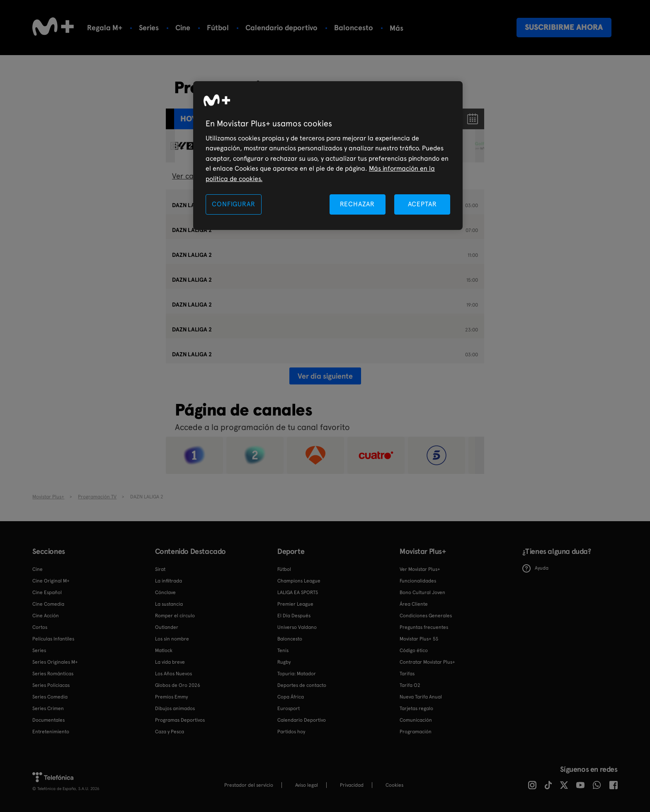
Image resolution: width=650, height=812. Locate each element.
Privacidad (352, 785)
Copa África (291, 697)
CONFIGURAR (233, 204)
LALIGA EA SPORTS (298, 592)
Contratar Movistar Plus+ (427, 662)
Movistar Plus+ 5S (419, 639)
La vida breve (170, 662)
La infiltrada (169, 581)
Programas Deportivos (180, 720)
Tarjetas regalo (416, 708)
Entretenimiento (51, 732)
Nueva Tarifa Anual (421, 697)
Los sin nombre (172, 639)
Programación (416, 732)
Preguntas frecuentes (424, 627)
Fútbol (218, 28)
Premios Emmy (171, 697)
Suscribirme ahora (564, 27)
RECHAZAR (357, 204)
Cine (183, 28)
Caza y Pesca (170, 732)
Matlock (164, 650)
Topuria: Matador (297, 674)
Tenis (283, 650)
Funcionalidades (418, 581)
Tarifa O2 (410, 685)
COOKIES (394, 785)
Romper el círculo (175, 616)
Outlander (167, 627)
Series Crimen (48, 708)
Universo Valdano (297, 627)
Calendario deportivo (281, 28)
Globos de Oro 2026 (178, 685)
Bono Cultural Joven (422, 592)
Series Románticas (53, 674)
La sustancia (169, 604)
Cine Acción (46, 616)
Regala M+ (105, 28)
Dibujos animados (175, 708)
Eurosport (289, 708)
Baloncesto (354, 28)
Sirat (160, 569)
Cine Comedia (48, 604)
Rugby (284, 662)
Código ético (414, 650)
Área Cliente (414, 604)
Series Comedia (50, 697)
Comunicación (416, 720)
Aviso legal (307, 785)
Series (149, 28)
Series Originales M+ (55, 662)
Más (397, 28)
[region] (328, 156)
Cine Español (47, 592)
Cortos (40, 627)
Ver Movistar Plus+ (420, 569)
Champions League (299, 581)
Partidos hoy (291, 732)
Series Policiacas (51, 685)
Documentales (49, 720)
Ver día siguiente (325, 376)
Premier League (295, 604)
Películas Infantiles (53, 639)
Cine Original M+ (51, 581)
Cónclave (165, 592)
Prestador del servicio (249, 785)
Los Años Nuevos (173, 674)
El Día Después (294, 616)
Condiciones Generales (426, 616)
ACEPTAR (422, 204)
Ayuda (535, 568)
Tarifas (407, 674)
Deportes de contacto (302, 685)
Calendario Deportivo (302, 720)
